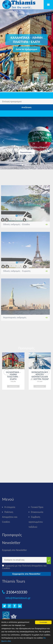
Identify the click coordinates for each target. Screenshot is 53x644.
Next (47, 372)
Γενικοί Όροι (37, 507)
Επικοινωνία (37, 512)
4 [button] (31, 165)
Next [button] (49, 142)
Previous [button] (4, 142)
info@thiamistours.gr (18, 598)
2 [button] (25, 165)
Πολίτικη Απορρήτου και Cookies (10, 517)
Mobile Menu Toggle (48, 5)
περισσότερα (13, 386)
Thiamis (20, 5)
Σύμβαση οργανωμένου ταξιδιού (36, 522)
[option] (26, 143)
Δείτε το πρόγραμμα (26, 49)
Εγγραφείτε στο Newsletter (26, 574)
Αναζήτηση (26, 107)
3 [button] (28, 165)
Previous (6, 372)
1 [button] (22, 165)
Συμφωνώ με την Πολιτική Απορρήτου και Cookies (24, 567)
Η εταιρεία (10, 507)
